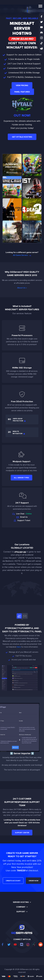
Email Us (22, 517)
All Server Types (21, 478)
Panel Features (22, 92)
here (19, 647)
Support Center (22, 833)
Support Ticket (22, 520)
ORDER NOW (33, 881)
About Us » (22, 288)
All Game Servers (22, 255)
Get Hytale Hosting (22, 137)
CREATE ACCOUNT (13, 881)
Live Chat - (22, 514)
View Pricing (22, 85)
